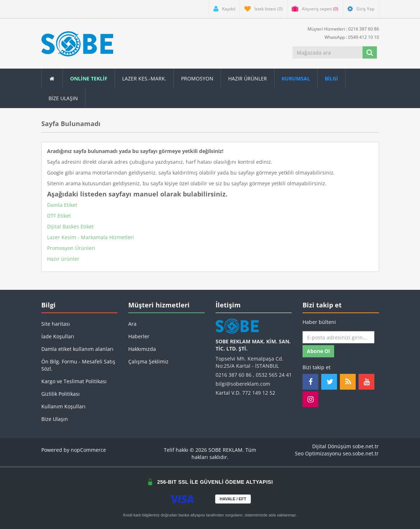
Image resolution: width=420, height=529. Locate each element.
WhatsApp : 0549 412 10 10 (349, 37)
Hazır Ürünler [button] (248, 78)
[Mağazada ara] (327, 52)
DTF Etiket (59, 216)
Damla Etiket (62, 205)
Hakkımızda (142, 349)
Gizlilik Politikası (61, 394)
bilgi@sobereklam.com (243, 384)
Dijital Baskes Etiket (70, 226)
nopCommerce (88, 450)
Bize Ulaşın (63, 98)
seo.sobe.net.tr (361, 453)
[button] (332, 78)
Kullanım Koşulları (63, 406)
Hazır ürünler (63, 259)
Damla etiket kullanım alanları (77, 349)
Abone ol (318, 351)
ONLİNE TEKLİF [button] (89, 78)
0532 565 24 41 (274, 375)
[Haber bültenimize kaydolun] (338, 337)
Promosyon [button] (197, 78)
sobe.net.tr (366, 446)
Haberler (139, 336)
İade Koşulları (58, 336)
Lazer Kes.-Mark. (144, 78)
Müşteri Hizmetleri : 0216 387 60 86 (340, 29)
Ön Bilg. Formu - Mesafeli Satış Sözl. (78, 365)
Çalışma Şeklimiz (148, 361)
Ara (132, 324)
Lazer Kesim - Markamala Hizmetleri (91, 237)
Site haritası (56, 324)
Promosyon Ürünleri (71, 248)
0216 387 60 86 (234, 375)
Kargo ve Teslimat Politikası (74, 381)
